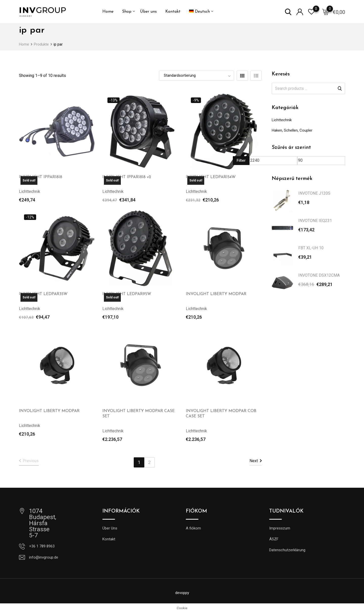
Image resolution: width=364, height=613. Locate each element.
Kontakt (173, 12)
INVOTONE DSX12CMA (319, 275)
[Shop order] (197, 76)
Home (108, 12)
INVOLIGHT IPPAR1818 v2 (127, 177)
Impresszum (280, 528)
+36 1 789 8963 (42, 546)
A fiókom (193, 528)
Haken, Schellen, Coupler (292, 130)
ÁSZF (274, 539)
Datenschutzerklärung (287, 550)
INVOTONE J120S (314, 193)
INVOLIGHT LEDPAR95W (127, 294)
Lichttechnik (282, 120)
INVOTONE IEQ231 (315, 221)
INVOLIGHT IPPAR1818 (41, 177)
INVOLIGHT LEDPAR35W (43, 294)
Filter (241, 160)
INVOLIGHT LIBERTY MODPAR (216, 294)
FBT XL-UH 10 (311, 248)
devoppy (182, 593)
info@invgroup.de (44, 557)
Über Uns (110, 528)
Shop (127, 12)
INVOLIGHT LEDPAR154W (211, 177)
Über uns (148, 12)
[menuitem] (199, 12)
